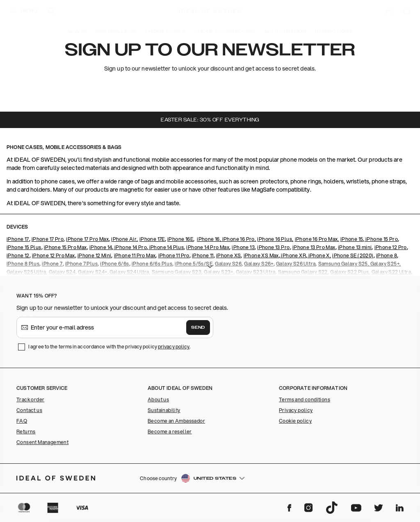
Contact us (29, 410)
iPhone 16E (180, 239)
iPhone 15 (352, 239)
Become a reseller (170, 432)
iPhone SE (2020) (353, 255)
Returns (26, 432)
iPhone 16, (209, 239)
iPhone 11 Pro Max (135, 255)
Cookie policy (295, 421)
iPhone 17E (152, 239)
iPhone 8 (387, 255)
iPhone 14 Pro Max (208, 247)
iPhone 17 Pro (48, 239)
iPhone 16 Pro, (239, 239)
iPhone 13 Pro (273, 247)
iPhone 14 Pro (130, 247)
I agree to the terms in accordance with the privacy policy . (109, 347)
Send (198, 327)
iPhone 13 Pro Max (314, 247)
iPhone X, (319, 255)
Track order (30, 400)
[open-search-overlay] (51, 12)
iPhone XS (229, 255)
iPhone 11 (203, 255)
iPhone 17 (18, 239)
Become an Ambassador (176, 421)
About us (158, 400)
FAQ (22, 421)
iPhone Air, (124, 239)
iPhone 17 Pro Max (87, 239)
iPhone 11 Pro (174, 255)
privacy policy (174, 347)
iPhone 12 (18, 255)
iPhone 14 (101, 247)
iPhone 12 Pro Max (54, 255)
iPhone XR (293, 255)
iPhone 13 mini (355, 247)
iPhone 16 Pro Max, (317, 239)
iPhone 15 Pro (381, 239)
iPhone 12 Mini (95, 255)
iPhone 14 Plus (166, 247)
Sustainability (164, 410)
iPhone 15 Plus (24, 247)
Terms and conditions (305, 400)
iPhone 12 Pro (391, 247)
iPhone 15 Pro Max (65, 247)
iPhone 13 (243, 247)
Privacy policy (296, 410)
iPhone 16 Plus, (275, 239)
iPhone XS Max (261, 255)
